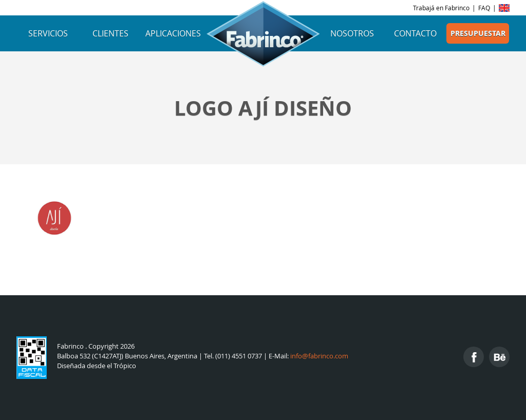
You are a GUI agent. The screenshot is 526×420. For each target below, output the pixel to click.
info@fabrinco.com (319, 356)
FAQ (484, 8)
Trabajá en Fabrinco (441, 8)
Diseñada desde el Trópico (97, 366)
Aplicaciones (173, 33)
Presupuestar (478, 33)
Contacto (415, 33)
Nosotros (352, 33)
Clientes (110, 33)
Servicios (48, 33)
